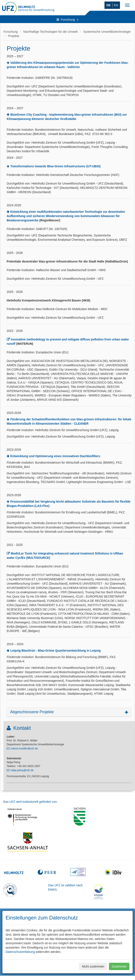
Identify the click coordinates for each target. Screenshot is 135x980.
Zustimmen (119, 966)
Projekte (14, 36)
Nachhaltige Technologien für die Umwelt (50, 32)
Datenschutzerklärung (20, 952)
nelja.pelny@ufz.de (22, 770)
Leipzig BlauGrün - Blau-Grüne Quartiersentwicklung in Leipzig (55, 651)
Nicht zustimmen (93, 966)
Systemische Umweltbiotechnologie (107, 32)
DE (108, 5)
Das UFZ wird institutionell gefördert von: (30, 802)
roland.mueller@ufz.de (24, 749)
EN (116, 5)
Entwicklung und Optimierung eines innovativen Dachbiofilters (55, 456)
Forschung (67, 20)
